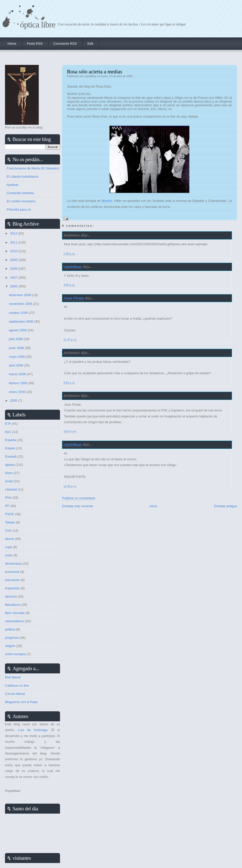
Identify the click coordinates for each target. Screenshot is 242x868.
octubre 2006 (19, 313)
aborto (10, 539)
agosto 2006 (18, 330)
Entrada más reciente (77, 506)
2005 (14, 401)
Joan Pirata (74, 298)
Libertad (11, 489)
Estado (10, 448)
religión (10, 646)
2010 (14, 251)
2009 (14, 260)
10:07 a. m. (70, 431)
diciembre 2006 (21, 295)
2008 (14, 269)
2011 (14, 242)
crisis (9, 555)
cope (8, 547)
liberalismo (13, 605)
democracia (13, 563)
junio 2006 (17, 348)
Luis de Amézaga (33, 730)
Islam (9, 473)
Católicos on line (17, 685)
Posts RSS (35, 44)
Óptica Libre (38, 25)
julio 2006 (16, 339)
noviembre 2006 (21, 304)
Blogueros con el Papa (21, 702)
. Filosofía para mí (18, 209)
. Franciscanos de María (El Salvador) (32, 168)
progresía (12, 638)
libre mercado (15, 613)
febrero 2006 (19, 383)
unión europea (15, 654)
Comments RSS (65, 44)
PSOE (9, 514)
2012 (14, 233)
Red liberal (13, 677)
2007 (14, 278)
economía (12, 572)
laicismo (11, 596)
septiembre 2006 (21, 321)
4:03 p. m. (69, 285)
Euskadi (11, 456)
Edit (90, 44)
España (10, 440)
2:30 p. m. (69, 254)
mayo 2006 (17, 357)
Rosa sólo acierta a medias (95, 71)
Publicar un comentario (79, 498)
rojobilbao (73, 267)
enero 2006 (18, 392)
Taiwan (10, 522)
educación (12, 580)
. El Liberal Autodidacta (22, 177)
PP (7, 506)
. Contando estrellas (19, 193)
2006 (14, 286)
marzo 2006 (18, 374)
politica (10, 629)
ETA (8, 424)
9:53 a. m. (69, 383)
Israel (9, 481)
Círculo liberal (15, 694)
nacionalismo (14, 621)
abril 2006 (17, 365)
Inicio (153, 506)
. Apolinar (12, 185)
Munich (107, 201)
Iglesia (10, 465)
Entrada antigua (225, 506)
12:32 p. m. (70, 486)
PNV (8, 498)
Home (12, 44)
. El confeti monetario (20, 201)
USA (8, 531)
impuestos (12, 588)
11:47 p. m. (70, 340)
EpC (8, 432)
